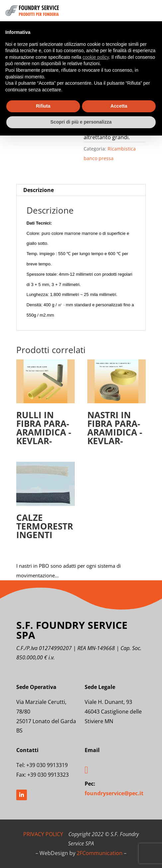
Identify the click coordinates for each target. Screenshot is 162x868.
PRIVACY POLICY (43, 834)
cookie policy (96, 57)
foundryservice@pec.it (114, 793)
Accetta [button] (119, 106)
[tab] (81, 190)
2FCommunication (100, 853)
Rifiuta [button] (43, 106)
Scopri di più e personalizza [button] (81, 122)
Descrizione (39, 190)
